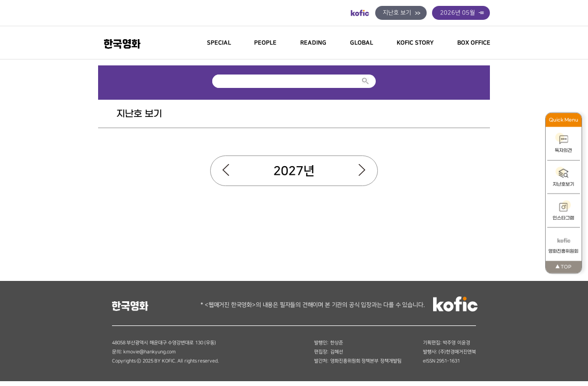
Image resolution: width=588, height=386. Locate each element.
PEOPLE (265, 43)
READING (313, 43)
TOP (563, 267)
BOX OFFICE (474, 43)
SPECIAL (219, 43)
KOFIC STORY (415, 43)
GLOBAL (362, 43)
